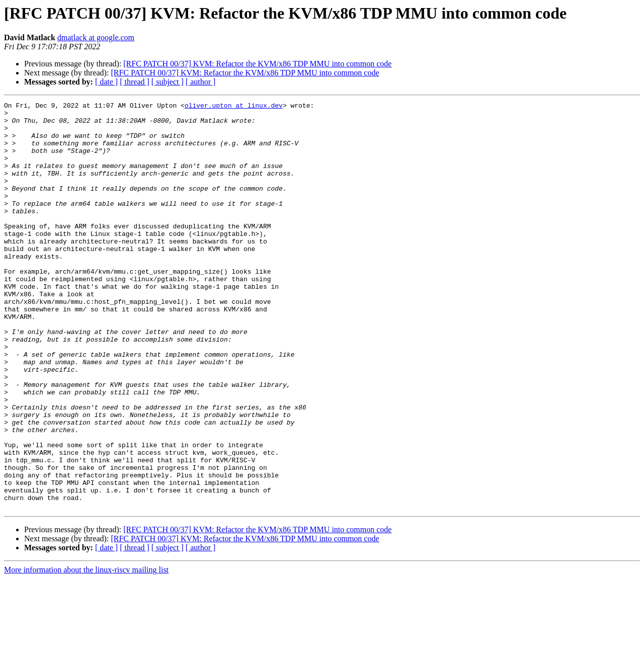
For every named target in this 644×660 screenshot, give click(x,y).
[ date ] (106, 82)
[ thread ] (135, 82)
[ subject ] (168, 82)
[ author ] (201, 82)
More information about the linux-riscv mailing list (86, 651)
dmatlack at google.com (96, 37)
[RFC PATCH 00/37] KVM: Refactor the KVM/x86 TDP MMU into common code (257, 64)
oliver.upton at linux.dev (234, 107)
